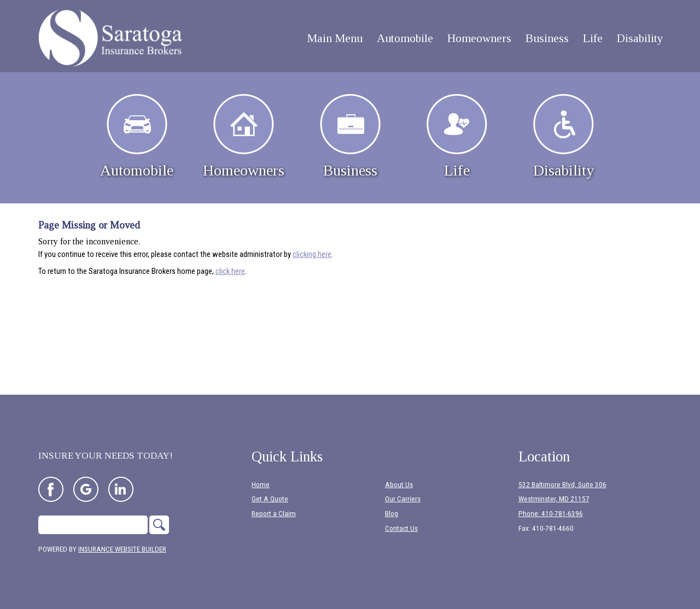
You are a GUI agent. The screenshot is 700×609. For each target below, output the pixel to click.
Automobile (137, 136)
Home (261, 485)
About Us (399, 485)
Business (350, 136)
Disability (564, 136)
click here (230, 271)
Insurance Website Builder (122, 549)
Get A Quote (270, 499)
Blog (392, 514)
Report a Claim (274, 514)
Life (457, 136)
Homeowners (244, 136)
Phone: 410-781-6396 (551, 514)
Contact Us (401, 528)
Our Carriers (403, 499)
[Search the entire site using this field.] (93, 525)
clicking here (312, 254)
